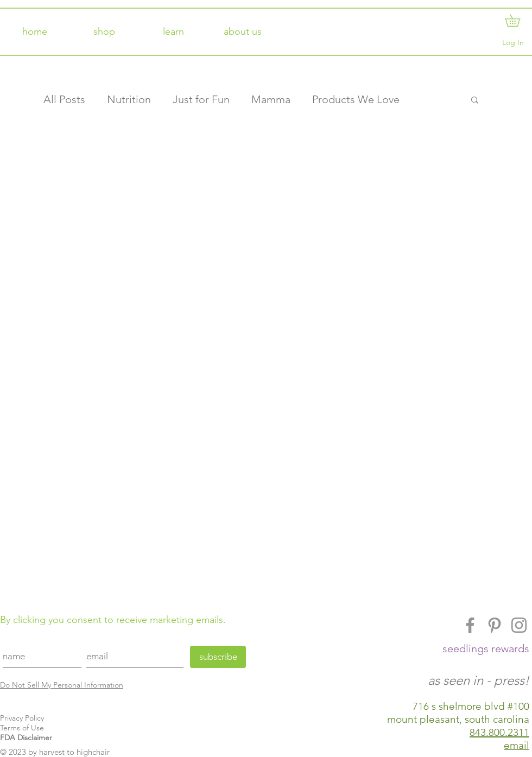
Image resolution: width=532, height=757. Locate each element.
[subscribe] (218, 657)
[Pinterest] (495, 625)
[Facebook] (470, 625)
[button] (518, 20)
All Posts (64, 99)
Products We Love (356, 99)
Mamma (271, 99)
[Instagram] (519, 625)
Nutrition (129, 99)
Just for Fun (201, 99)
